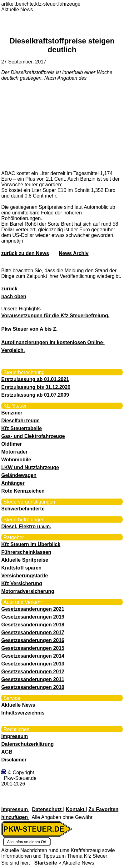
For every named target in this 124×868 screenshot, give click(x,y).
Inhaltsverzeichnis (23, 713)
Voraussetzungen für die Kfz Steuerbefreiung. (55, 316)
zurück (9, 289)
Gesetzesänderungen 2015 (33, 648)
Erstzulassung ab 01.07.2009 (35, 395)
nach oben (14, 296)
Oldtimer (12, 444)
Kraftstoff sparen (21, 568)
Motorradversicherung (28, 591)
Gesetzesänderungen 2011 (33, 679)
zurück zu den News (25, 253)
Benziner (12, 413)
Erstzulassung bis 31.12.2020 (36, 387)
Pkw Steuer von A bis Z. (29, 329)
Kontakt (76, 809)
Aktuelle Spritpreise (25, 560)
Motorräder (14, 452)
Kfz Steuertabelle (22, 428)
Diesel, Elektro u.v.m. (26, 527)
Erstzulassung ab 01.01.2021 (35, 379)
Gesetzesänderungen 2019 (33, 617)
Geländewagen (19, 475)
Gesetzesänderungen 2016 (33, 640)
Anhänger (13, 483)
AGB (7, 752)
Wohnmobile (16, 460)
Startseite (46, 863)
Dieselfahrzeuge (20, 421)
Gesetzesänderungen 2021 (33, 609)
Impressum (15, 736)
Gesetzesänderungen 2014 (33, 656)
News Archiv (74, 253)
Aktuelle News (18, 705)
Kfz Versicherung (22, 583)
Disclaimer (14, 760)
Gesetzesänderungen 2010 (33, 687)
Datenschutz (47, 809)
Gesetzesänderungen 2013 (33, 664)
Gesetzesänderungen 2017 (33, 632)
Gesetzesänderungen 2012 (33, 672)
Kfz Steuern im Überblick (31, 544)
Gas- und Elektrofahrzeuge (33, 436)
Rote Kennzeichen (23, 491)
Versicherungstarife (25, 576)
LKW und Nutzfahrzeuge (30, 467)
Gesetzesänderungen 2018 (33, 625)
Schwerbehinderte (23, 509)
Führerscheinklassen (26, 552)
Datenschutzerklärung (27, 744)
